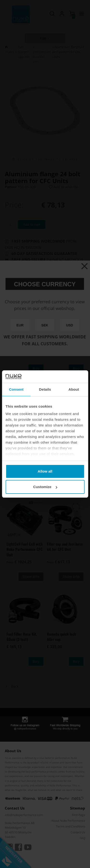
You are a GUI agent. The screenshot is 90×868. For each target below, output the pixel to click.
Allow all (45, 471)
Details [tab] (45, 389)
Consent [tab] (16, 389)
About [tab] (74, 389)
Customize (45, 487)
